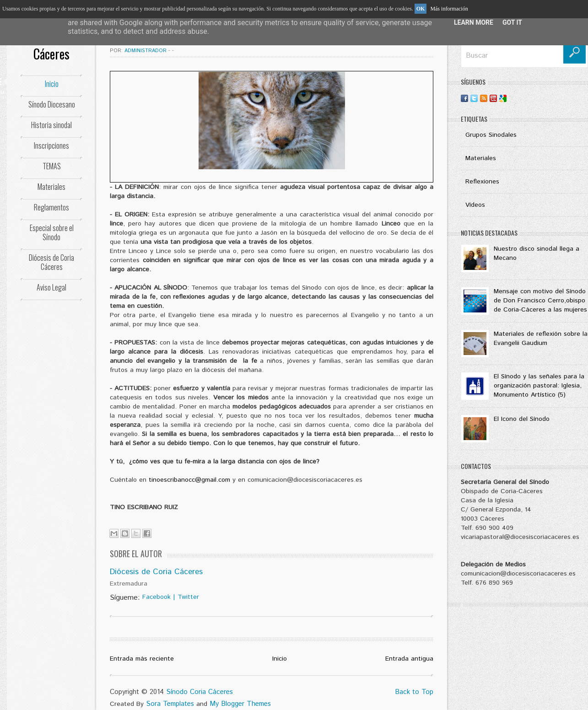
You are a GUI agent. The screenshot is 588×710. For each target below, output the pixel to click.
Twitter (188, 597)
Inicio (52, 84)
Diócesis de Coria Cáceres (51, 262)
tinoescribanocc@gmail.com (189, 480)
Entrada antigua (409, 659)
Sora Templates (170, 704)
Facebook (156, 597)
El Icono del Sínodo (522, 419)
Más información (449, 9)
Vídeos (475, 205)
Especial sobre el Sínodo (52, 232)
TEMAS (52, 166)
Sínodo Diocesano (52, 104)
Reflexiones (482, 182)
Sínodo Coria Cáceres (200, 692)
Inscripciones (51, 145)
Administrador (146, 51)
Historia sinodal (51, 125)
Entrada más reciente (142, 659)
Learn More (474, 22)
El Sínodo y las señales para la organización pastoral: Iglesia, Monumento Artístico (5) (539, 386)
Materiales (51, 187)
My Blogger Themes (240, 704)
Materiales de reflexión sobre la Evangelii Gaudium (541, 339)
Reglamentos (51, 207)
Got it (512, 22)
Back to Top (414, 692)
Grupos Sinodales (491, 135)
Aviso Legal (51, 287)
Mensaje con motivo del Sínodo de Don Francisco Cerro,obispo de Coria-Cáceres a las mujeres (540, 301)
